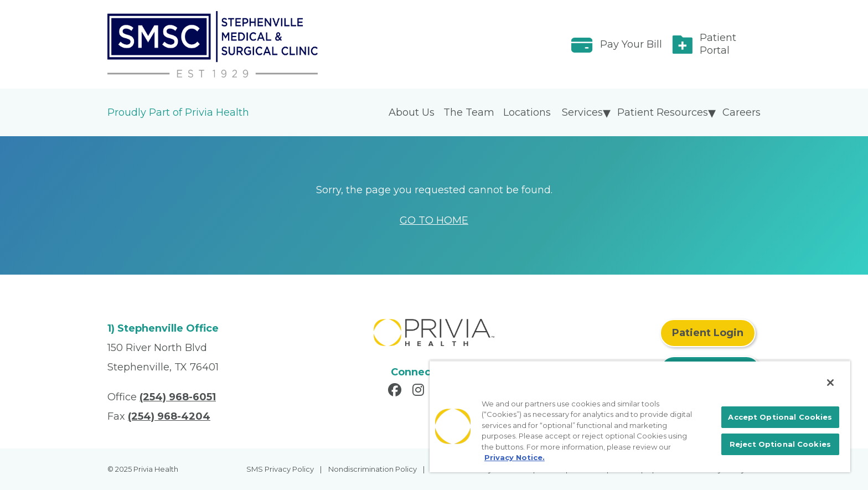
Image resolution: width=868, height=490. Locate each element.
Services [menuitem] (582, 112)
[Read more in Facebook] (396, 391)
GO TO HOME (434, 220)
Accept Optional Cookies (780, 417)
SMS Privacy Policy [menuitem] (280, 469)
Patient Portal (718, 44)
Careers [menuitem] (742, 112)
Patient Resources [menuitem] (663, 112)
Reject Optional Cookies (780, 444)
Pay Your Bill (631, 44)
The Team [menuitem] (469, 112)
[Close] (830, 383)
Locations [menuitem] (527, 112)
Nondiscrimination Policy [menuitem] (373, 469)
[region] (640, 416)
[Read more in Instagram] (420, 391)
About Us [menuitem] (412, 112)
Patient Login (708, 333)
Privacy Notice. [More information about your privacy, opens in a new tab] (515, 457)
